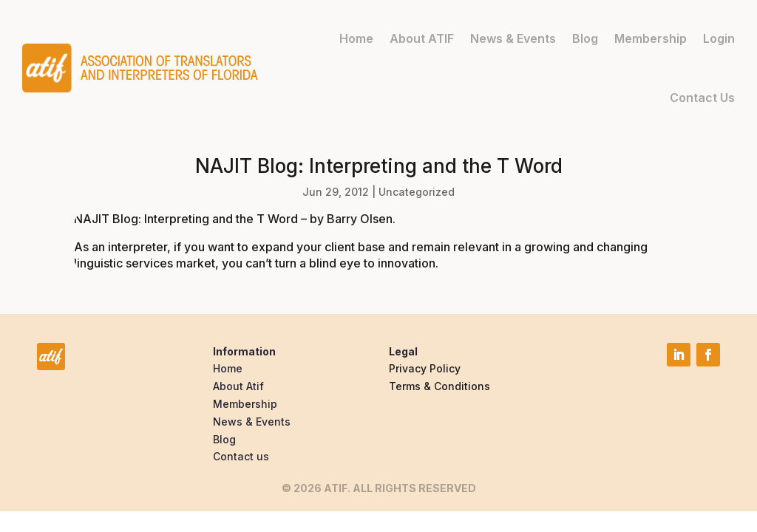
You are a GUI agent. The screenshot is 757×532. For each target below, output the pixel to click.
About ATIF (422, 38)
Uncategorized (417, 192)
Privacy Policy (425, 368)
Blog (585, 38)
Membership (651, 38)
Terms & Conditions (439, 386)
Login (719, 38)
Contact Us (702, 97)
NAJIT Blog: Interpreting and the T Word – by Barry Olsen (233, 219)
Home (356, 38)
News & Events (513, 38)
